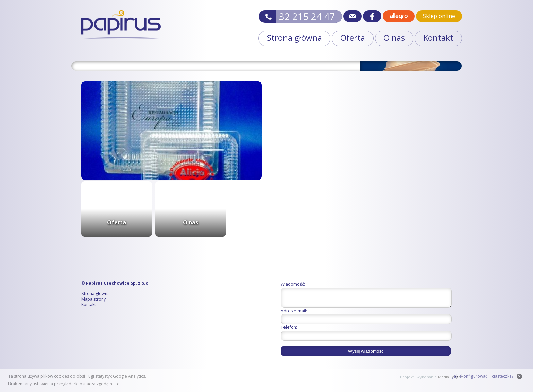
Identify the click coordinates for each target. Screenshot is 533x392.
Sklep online (439, 16)
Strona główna (294, 38)
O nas (394, 38)
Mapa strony (93, 299)
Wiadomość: (293, 284)
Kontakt (438, 38)
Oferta (353, 38)
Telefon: (289, 330)
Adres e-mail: (294, 314)
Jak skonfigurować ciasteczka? (483, 376)
